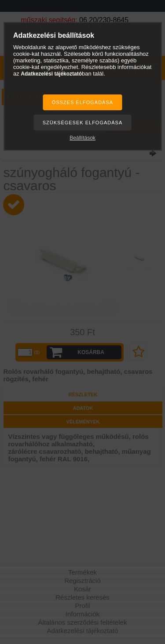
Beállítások (82, 138)
